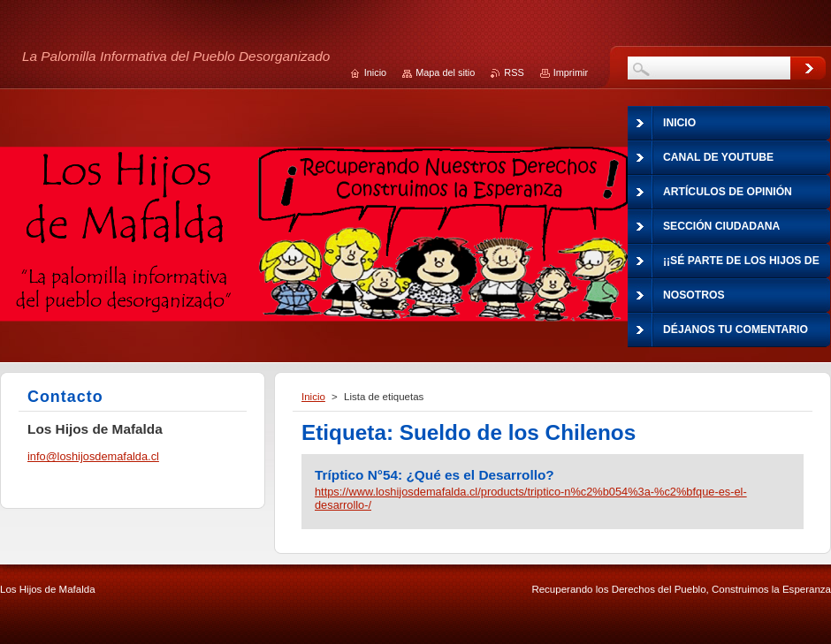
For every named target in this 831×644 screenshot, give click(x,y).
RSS (514, 72)
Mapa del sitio (445, 72)
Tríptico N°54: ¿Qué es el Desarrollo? (435, 475)
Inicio (313, 397)
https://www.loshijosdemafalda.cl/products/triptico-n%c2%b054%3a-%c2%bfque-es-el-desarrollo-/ (531, 498)
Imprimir (571, 72)
